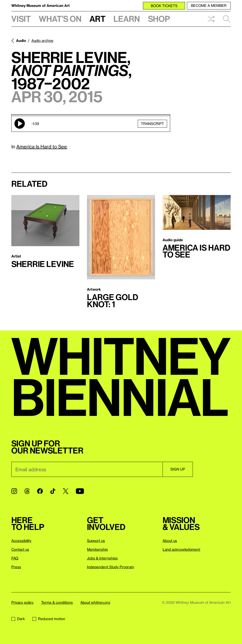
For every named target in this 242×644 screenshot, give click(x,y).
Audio (21, 40)
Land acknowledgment (181, 549)
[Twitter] (66, 491)
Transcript (152, 124)
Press (16, 567)
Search (227, 19)
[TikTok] (53, 491)
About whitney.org (95, 602)
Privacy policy (22, 602)
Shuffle (211, 19)
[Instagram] (14, 491)
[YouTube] (80, 491)
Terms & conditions (57, 602)
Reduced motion (49, 619)
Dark (18, 619)
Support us (96, 541)
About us (170, 541)
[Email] (87, 469)
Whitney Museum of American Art (41, 5)
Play (20, 124)
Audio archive (42, 40)
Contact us (20, 549)
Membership (97, 549)
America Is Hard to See (42, 147)
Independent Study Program (110, 567)
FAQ (15, 558)
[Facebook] (40, 491)
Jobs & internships (102, 558)
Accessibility (21, 541)
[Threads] (27, 491)
